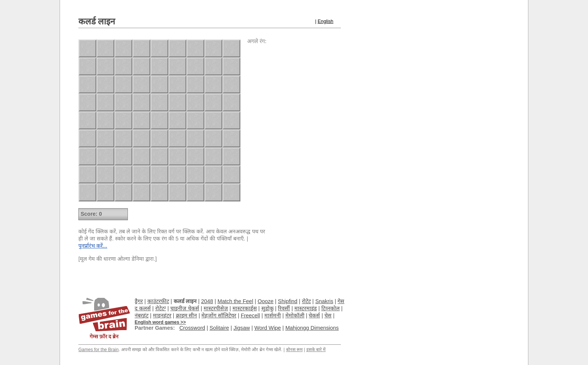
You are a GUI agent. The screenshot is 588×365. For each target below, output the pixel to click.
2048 (207, 301)
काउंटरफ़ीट (158, 301)
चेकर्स (314, 315)
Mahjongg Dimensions (312, 328)
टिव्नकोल (331, 308)
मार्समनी (273, 315)
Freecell (250, 315)
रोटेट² (161, 308)
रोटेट (306, 301)
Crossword (192, 328)
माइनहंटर (162, 315)
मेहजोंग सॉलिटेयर (219, 315)
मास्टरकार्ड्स (245, 308)
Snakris (324, 301)
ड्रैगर (139, 301)
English (325, 21)
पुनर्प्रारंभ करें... (93, 246)
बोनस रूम (294, 350)
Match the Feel (235, 301)
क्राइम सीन (187, 315)
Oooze (265, 301)
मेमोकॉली (295, 315)
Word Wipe (268, 328)
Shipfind (288, 301)
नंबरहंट (142, 315)
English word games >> (160, 322)
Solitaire (219, 328)
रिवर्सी (284, 308)
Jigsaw (241, 328)
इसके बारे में (316, 350)
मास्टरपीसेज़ (216, 308)
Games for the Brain (98, 350)
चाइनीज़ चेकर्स (185, 308)
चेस (328, 315)
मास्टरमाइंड (306, 308)
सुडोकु (268, 308)
